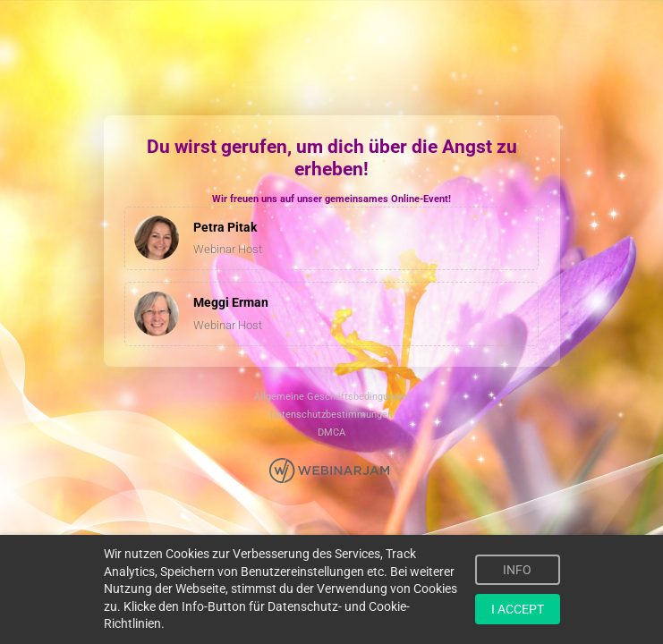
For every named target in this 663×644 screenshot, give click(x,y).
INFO (517, 570)
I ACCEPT (518, 609)
